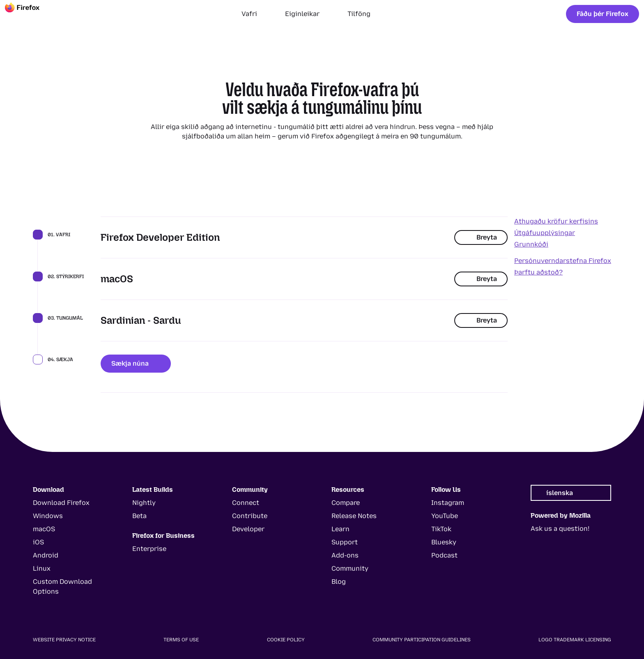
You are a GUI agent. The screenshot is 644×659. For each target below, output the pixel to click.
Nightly (144, 503)
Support (345, 542)
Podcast (444, 555)
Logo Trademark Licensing (575, 640)
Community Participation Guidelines (422, 640)
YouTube (445, 516)
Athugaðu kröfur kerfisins (556, 221)
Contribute (250, 516)
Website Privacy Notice (64, 640)
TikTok (441, 529)
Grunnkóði (531, 244)
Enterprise (149, 549)
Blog (339, 582)
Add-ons (345, 555)
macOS (44, 529)
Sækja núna (136, 363)
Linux (42, 568)
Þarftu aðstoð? (538, 272)
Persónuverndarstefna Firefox (563, 261)
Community (350, 568)
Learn (340, 529)
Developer (248, 529)
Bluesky (444, 542)
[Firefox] (30, 14)
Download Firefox (61, 503)
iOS (38, 542)
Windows (48, 516)
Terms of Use (181, 640)
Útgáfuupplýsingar (545, 233)
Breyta (481, 237)
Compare (346, 503)
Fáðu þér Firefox (603, 14)
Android (46, 555)
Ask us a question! (560, 529)
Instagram (448, 503)
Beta (139, 516)
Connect (246, 503)
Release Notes (354, 516)
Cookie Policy (286, 640)
